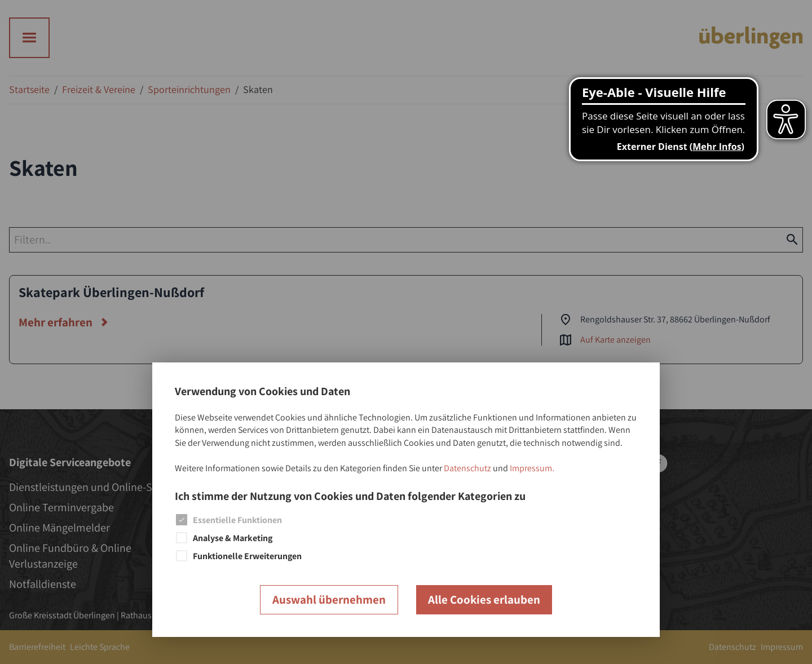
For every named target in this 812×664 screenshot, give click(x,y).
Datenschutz (467, 468)
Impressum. (532, 468)
